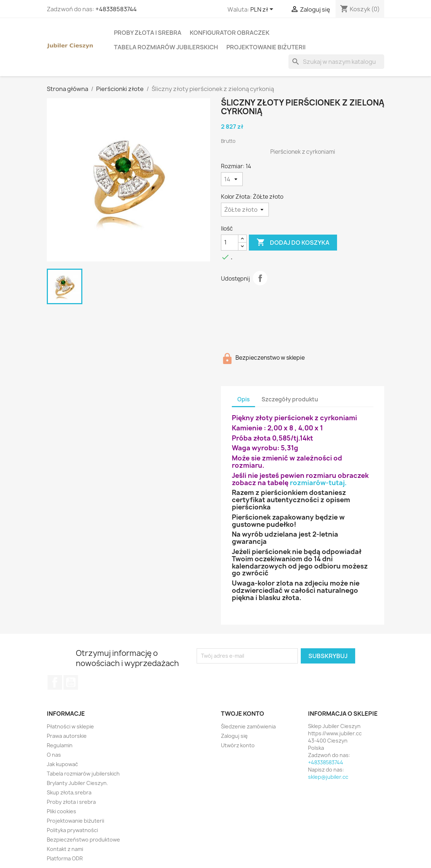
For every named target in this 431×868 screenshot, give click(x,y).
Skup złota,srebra (69, 792)
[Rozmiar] (232, 179)
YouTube (71, 682)
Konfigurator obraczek (230, 33)
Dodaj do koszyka (293, 243)
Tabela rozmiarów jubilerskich (166, 47)
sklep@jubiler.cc (328, 777)
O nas (54, 755)
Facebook (55, 682)
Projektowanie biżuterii (266, 47)
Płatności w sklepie (70, 726)
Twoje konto (243, 714)
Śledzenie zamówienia (248, 726)
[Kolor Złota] (245, 210)
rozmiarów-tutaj (317, 483)
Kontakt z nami (65, 849)
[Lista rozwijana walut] (263, 10)
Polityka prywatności (72, 830)
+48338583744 (116, 9)
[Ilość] (230, 243)
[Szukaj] (336, 62)
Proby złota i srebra (148, 33)
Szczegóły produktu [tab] (290, 399)
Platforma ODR (65, 858)
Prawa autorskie (67, 736)
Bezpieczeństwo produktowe (83, 840)
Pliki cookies (61, 811)
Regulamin (60, 745)
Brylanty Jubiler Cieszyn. (77, 783)
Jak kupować (62, 764)
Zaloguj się (234, 736)
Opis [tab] (243, 399)
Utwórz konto (238, 745)
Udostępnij (260, 278)
